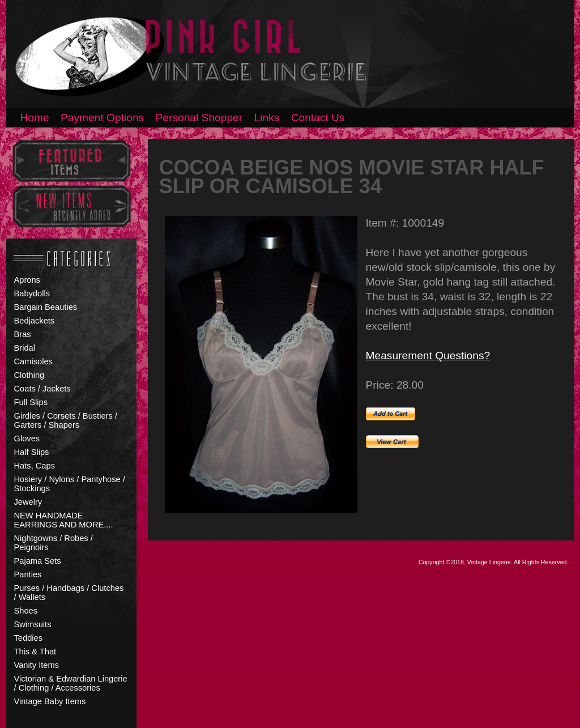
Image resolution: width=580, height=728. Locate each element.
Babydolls (32, 293)
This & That (35, 652)
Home (35, 118)
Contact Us (318, 118)
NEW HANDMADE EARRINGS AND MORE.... (64, 520)
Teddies (29, 638)
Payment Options (102, 118)
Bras (23, 334)
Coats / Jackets (42, 389)
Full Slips (31, 402)
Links (267, 118)
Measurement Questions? (428, 356)
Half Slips (32, 452)
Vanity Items (37, 665)
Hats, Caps (35, 466)
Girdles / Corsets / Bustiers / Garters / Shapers (66, 420)
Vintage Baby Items (50, 701)
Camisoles (33, 361)
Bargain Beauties (46, 307)
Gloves (27, 438)
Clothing (29, 375)
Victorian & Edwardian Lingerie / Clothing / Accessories (71, 683)
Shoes (26, 611)
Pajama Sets (38, 561)
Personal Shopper (199, 118)
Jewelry (28, 502)
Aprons (27, 280)
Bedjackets (35, 321)
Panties (28, 574)
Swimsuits (33, 624)
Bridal (25, 348)
